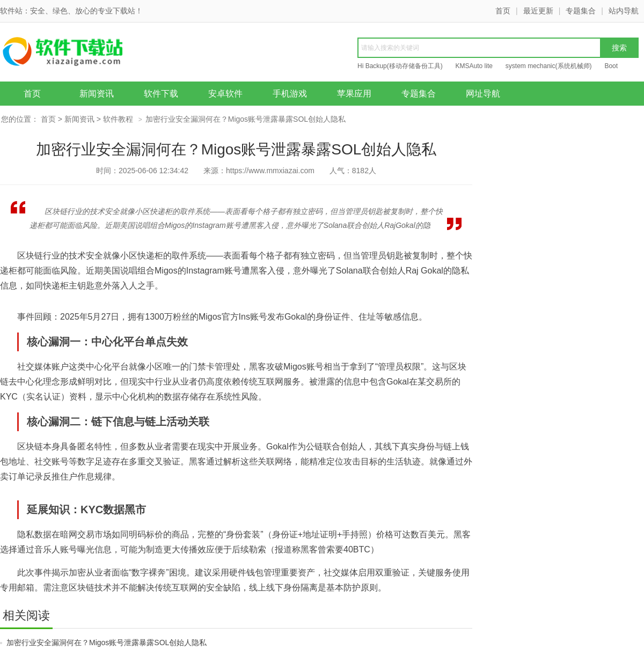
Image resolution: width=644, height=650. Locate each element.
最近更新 (538, 11)
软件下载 (161, 94)
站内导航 (624, 11)
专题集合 (581, 11)
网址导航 (483, 94)
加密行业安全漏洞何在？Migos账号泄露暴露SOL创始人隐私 (107, 642)
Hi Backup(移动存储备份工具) (400, 66)
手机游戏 (290, 94)
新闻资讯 (97, 94)
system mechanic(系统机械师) (549, 66)
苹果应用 (354, 94)
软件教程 (118, 119)
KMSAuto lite (474, 66)
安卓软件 (225, 94)
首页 (503, 11)
